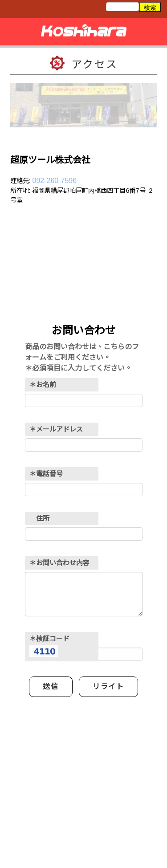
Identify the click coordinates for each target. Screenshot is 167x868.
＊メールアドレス (56, 429)
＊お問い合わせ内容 (59, 563)
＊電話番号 (46, 474)
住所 (39, 518)
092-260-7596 (55, 181)
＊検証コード (49, 646)
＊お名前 (43, 385)
